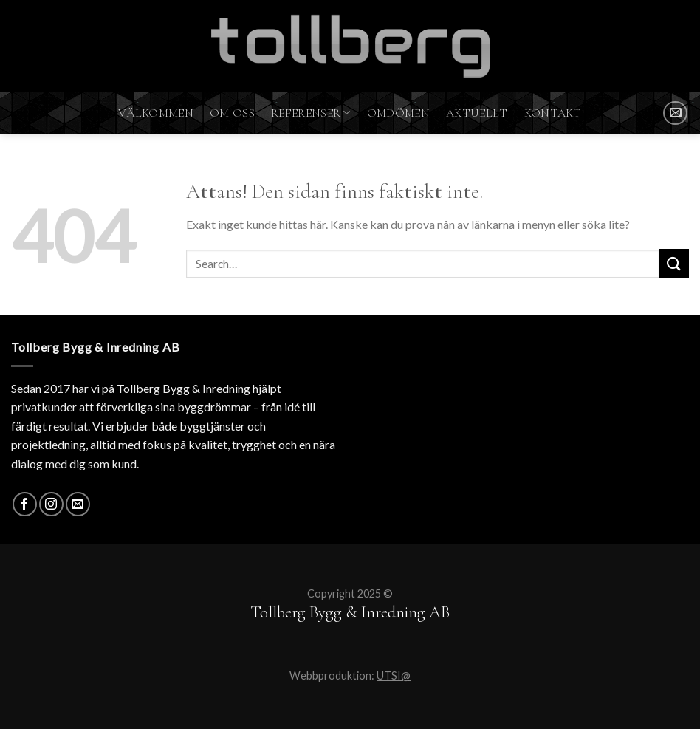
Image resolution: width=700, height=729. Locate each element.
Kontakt (553, 113)
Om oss (232, 113)
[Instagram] (51, 504)
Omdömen (398, 113)
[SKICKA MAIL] (675, 113)
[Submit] (674, 263)
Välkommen (156, 113)
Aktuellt (477, 113)
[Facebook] (25, 504)
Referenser (311, 113)
